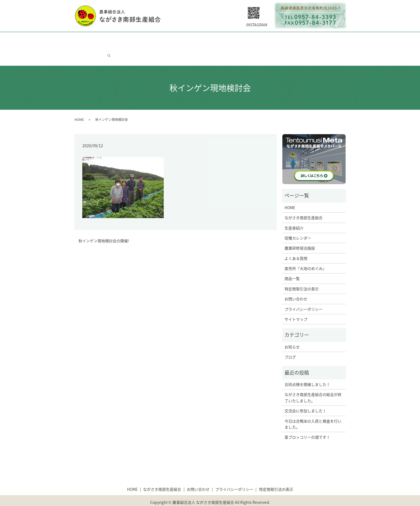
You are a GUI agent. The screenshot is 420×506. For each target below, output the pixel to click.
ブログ (290, 347)
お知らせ (292, 337)
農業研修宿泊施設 (300, 238)
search (111, 48)
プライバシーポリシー (304, 299)
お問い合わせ (90, 48)
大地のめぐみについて (283, 39)
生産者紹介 (151, 39)
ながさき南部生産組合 (115, 39)
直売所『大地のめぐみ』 (305, 258)
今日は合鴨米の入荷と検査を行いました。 (313, 414)
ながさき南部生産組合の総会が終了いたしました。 (313, 387)
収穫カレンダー (182, 39)
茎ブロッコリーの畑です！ (307, 427)
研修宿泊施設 (214, 39)
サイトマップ (296, 309)
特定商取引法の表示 (302, 278)
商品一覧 (317, 39)
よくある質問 (245, 39)
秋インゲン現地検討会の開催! (104, 230)
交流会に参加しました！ (305, 400)
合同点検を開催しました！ (307, 374)
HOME (83, 39)
